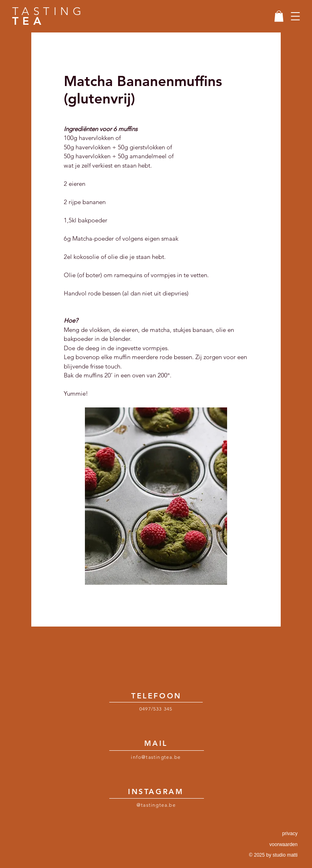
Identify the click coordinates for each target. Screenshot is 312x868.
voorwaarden (283, 844)
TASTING (49, 16)
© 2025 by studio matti (273, 855)
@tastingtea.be (156, 805)
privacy (290, 834)
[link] (279, 16)
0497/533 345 (156, 709)
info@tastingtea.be (156, 757)
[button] (295, 16)
